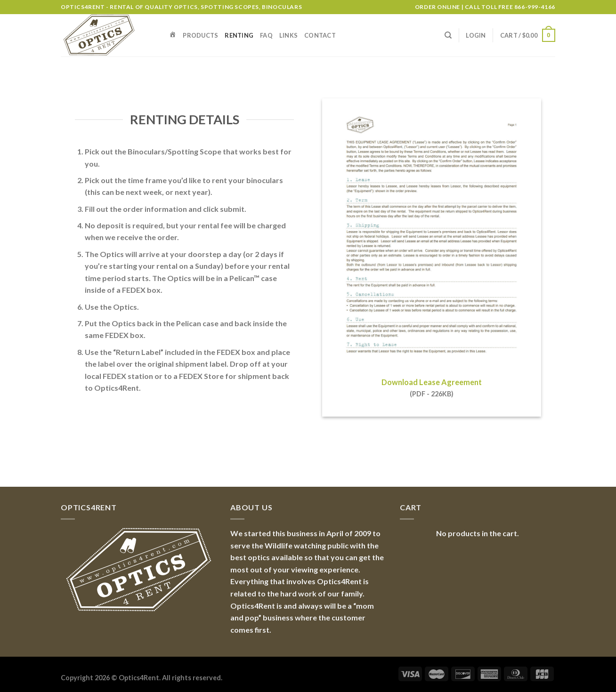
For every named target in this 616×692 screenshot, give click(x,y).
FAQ (266, 35)
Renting (239, 35)
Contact (320, 35)
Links (288, 35)
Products (200, 35)
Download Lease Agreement (432, 382)
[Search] (448, 35)
